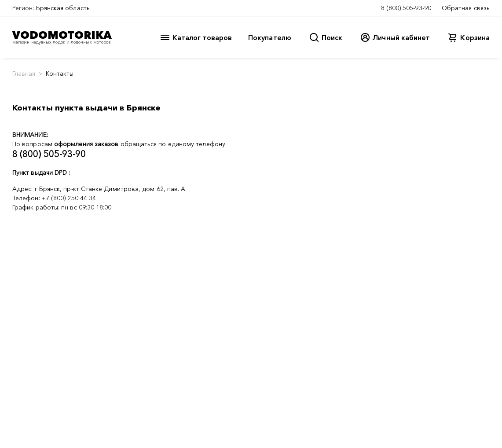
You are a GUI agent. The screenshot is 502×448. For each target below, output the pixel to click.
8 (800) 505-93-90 (406, 8)
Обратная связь (466, 8)
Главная (24, 73)
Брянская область (63, 8)
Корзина (475, 37)
